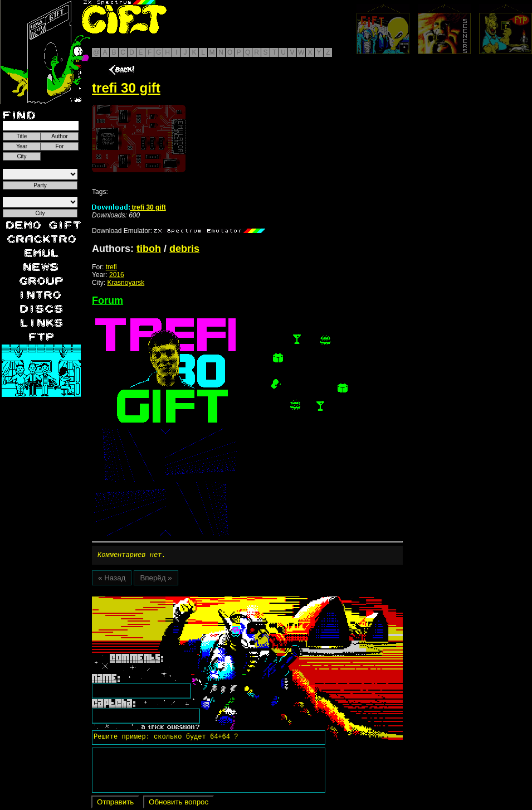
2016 (117, 275)
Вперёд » (156, 579)
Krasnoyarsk (126, 283)
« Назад (112, 579)
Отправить (115, 804)
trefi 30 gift (129, 207)
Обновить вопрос (179, 804)
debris (184, 249)
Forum (108, 300)
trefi (111, 267)
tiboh (149, 249)
